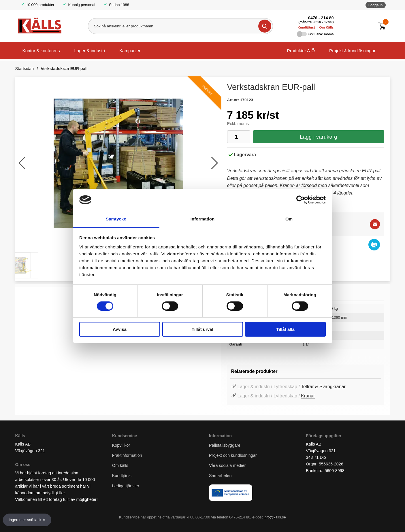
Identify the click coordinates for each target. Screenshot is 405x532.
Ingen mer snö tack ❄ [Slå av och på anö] (27, 520)
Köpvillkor (121, 445)
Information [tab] (203, 219)
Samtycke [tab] (116, 219)
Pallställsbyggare (225, 445)
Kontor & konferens (41, 51)
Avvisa (120, 329)
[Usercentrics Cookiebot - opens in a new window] (301, 200)
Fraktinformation (127, 455)
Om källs (120, 465)
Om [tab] (289, 219)
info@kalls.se (275, 517)
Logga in (376, 5)
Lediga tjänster (126, 486)
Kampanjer (130, 51)
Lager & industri (90, 51)
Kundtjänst (306, 27)
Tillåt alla (285, 329)
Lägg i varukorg (318, 137)
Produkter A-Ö (301, 51)
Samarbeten (221, 476)
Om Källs (327, 27)
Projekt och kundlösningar (233, 455)
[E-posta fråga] (375, 224)
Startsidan (25, 69)
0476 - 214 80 (321, 18)
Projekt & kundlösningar (352, 51)
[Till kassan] (384, 26)
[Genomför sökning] (265, 26)
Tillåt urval (202, 329)
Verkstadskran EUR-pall (64, 69)
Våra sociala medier (227, 465)
